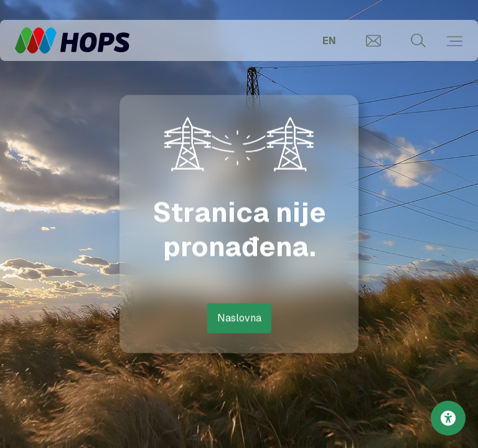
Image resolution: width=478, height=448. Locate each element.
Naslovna (239, 318)
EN (329, 41)
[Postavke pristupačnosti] (448, 418)
